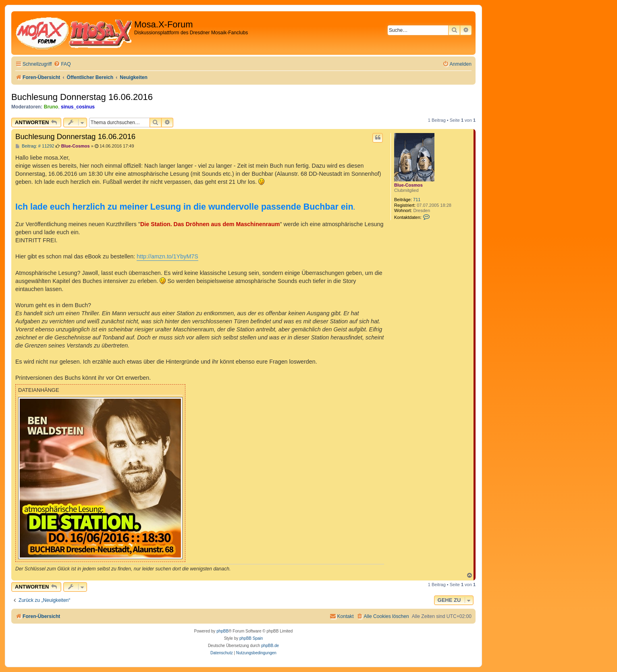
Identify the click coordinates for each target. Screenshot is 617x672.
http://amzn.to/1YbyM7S (167, 256)
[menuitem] (62, 64)
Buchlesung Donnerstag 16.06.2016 (82, 97)
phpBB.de (270, 646)
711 (417, 200)
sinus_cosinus (78, 107)
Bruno (51, 107)
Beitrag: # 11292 (35, 146)
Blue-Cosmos (408, 185)
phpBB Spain (251, 638)
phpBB (222, 631)
